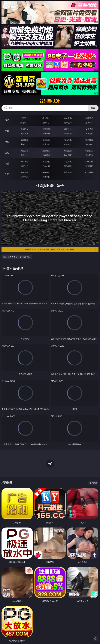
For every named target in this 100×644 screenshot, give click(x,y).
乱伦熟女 (68, 144)
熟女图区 (68, 155)
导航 (7, 174)
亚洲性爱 (25, 140)
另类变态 (89, 144)
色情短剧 (46, 177)
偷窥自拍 (25, 151)
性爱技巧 (89, 166)
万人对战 (68, 118)
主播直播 (68, 133)
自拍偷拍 (46, 129)
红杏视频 (25, 177)
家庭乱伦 (46, 161)
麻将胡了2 (25, 123)
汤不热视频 (89, 172)
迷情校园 (25, 166)
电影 (7, 142)
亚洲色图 (46, 151)
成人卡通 (68, 140)
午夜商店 (46, 172)
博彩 (7, 120)
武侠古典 (89, 161)
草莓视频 (68, 172)
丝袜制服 (46, 133)
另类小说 (46, 166)
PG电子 (25, 118)
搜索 (93, 108)
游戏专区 (89, 118)
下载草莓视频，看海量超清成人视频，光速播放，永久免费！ (61, 249)
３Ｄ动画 (89, 129)
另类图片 (89, 155)
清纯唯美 (46, 155)
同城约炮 (25, 172)
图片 (7, 153)
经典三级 (46, 144)
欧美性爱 (89, 140)
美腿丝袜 (25, 155)
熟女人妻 (25, 133)
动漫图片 (89, 151)
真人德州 (46, 118)
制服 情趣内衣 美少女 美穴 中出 (17, 257)
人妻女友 (68, 161)
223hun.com (50, 101)
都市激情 (25, 161)
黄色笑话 (68, 166)
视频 (7, 131)
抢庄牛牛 (89, 123)
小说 (7, 163)
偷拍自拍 (46, 140)
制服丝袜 (25, 144)
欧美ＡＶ (68, 129)
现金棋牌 (68, 123)
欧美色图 (68, 151)
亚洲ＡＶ (25, 129)
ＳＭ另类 (89, 133)
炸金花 (46, 123)
